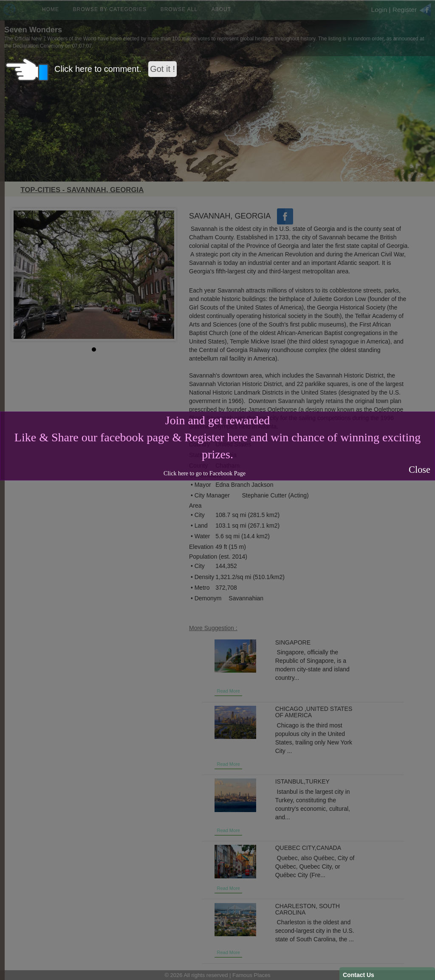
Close (419, 470)
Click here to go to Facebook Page (205, 473)
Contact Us (359, 975)
